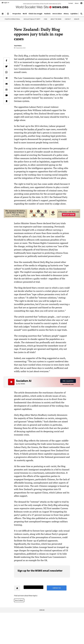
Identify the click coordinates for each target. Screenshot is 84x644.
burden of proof (35, 129)
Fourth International (12, 19)
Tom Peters (18, 46)
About (77, 3)
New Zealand (19, 600)
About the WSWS (56, 19)
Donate (77, 19)
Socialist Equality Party (32, 19)
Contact (71, 3)
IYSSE (45, 19)
